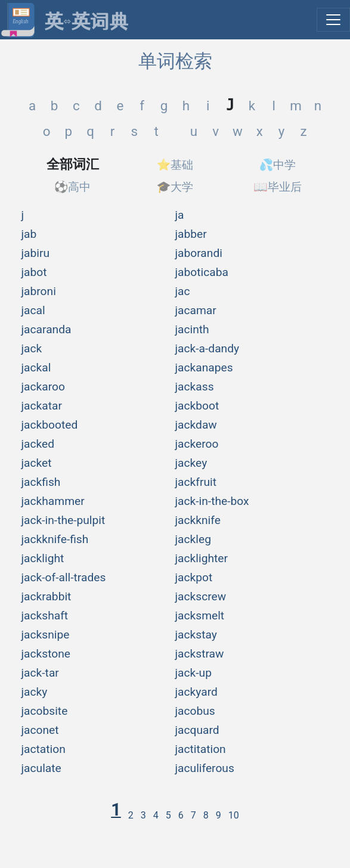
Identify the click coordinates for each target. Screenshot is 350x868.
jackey (191, 463)
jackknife (198, 520)
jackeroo (197, 444)
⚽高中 (73, 187)
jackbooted (50, 425)
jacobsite (45, 711)
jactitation (201, 749)
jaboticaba (202, 272)
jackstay (196, 635)
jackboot (197, 406)
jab (29, 234)
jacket (37, 463)
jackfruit (196, 482)
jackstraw (200, 654)
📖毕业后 (278, 187)
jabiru (36, 253)
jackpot (194, 577)
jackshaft (45, 616)
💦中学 (278, 165)
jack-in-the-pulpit (64, 520)
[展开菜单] (333, 20)
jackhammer (53, 501)
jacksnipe (46, 635)
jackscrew (201, 596)
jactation (44, 749)
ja (180, 215)
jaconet (40, 730)
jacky (35, 692)
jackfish (41, 482)
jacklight (43, 558)
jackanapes (204, 368)
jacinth (192, 329)
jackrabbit (47, 596)
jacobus (195, 711)
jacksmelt (200, 616)
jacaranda (47, 329)
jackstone (46, 654)
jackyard (196, 692)
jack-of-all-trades (64, 577)
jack (32, 348)
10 (234, 815)
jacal (33, 310)
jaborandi (199, 253)
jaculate (41, 768)
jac (183, 291)
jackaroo (43, 387)
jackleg (193, 539)
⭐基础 (175, 165)
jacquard (197, 730)
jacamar (196, 310)
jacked (38, 444)
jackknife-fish (55, 539)
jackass (195, 387)
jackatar (42, 406)
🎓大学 (175, 187)
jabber (191, 234)
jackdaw (196, 425)
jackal (36, 368)
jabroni (39, 291)
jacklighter (202, 558)
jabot (34, 272)
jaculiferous (205, 768)
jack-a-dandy (207, 348)
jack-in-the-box (212, 501)
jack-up (193, 673)
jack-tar (40, 673)
